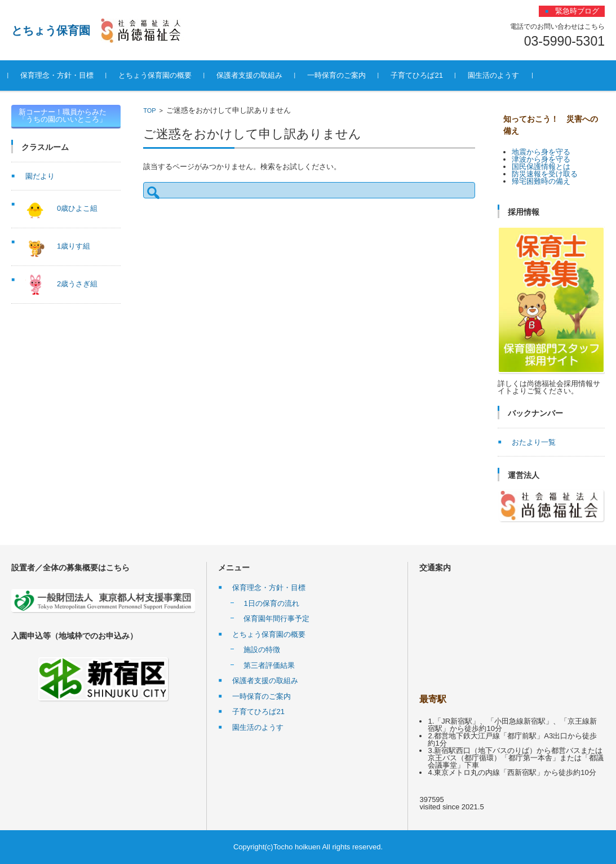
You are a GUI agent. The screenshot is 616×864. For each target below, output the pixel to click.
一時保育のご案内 (340, 75)
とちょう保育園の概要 (158, 75)
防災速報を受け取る (545, 174)
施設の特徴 (262, 650)
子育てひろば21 (420, 75)
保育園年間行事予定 (276, 619)
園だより (40, 176)
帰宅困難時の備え (541, 181)
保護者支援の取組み (253, 75)
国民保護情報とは (541, 167)
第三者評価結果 (269, 665)
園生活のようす (496, 75)
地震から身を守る (541, 152)
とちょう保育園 (51, 30)
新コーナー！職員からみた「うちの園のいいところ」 (63, 116)
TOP (149, 110)
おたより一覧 (534, 442)
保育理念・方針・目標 (60, 75)
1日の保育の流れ (271, 603)
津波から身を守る (541, 159)
